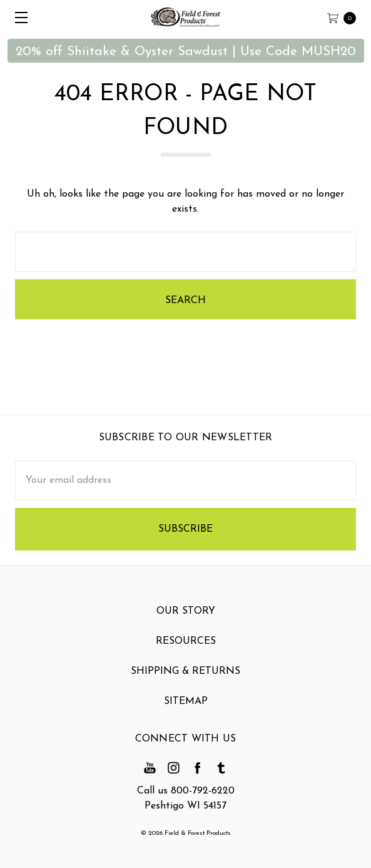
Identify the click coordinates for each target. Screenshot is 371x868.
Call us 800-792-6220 (186, 791)
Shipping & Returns (185, 676)
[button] (186, 51)
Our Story (186, 616)
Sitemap (186, 706)
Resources (186, 646)
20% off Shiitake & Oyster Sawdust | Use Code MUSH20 (186, 52)
